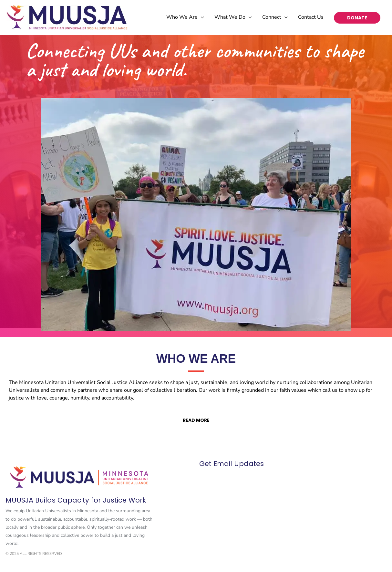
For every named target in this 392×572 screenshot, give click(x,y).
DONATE (357, 18)
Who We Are (182, 17)
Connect (272, 17)
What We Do (230, 17)
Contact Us (311, 17)
